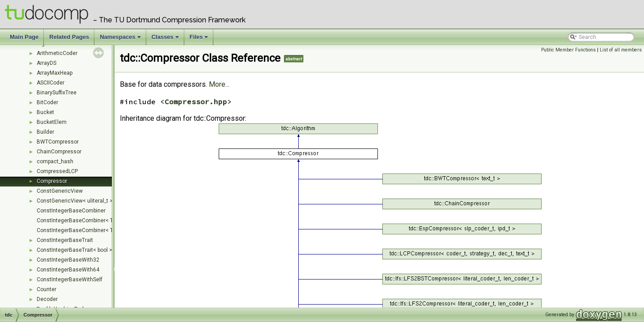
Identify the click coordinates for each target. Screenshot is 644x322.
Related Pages (69, 37)
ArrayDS (47, 63)
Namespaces (121, 39)
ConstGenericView (60, 191)
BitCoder (47, 102)
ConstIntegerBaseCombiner (71, 211)
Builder (45, 132)
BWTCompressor (58, 142)
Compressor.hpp (196, 102)
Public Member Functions (568, 50)
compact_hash (55, 161)
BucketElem (52, 122)
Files (200, 39)
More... (219, 84)
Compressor (52, 181)
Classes (166, 39)
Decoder (47, 299)
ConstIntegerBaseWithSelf (70, 280)
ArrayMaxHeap (55, 73)
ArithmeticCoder (57, 53)
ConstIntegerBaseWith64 (68, 270)
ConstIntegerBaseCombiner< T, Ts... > (83, 230)
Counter (47, 289)
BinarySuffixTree (57, 93)
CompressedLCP (57, 171)
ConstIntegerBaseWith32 (68, 260)
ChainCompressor (59, 152)
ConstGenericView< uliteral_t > (75, 201)
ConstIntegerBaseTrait (65, 240)
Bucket (45, 112)
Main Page (24, 37)
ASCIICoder (51, 83)
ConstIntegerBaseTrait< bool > (74, 250)
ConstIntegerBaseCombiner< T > (77, 220)
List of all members (621, 50)
